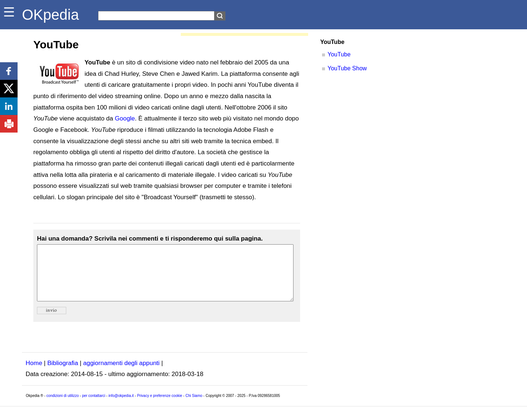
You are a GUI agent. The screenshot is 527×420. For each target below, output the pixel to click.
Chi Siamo (194, 407)
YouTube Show (347, 68)
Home (34, 374)
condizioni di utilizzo (63, 407)
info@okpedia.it (121, 407)
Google (125, 118)
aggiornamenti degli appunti (121, 374)
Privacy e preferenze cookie (159, 407)
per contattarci (94, 407)
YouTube (339, 54)
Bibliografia (63, 374)
